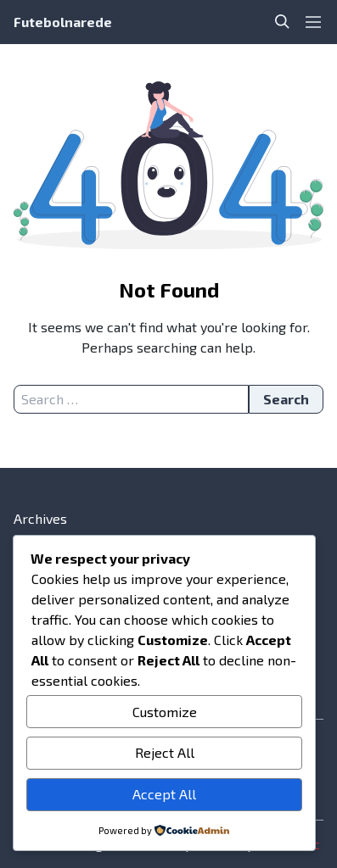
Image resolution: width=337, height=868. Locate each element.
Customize (165, 712)
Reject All (165, 752)
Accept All (164, 794)
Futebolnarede (63, 22)
